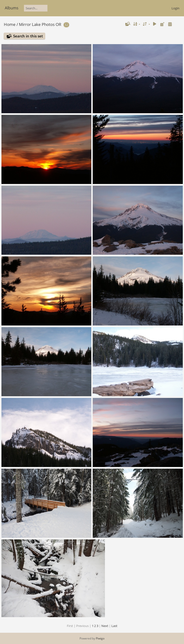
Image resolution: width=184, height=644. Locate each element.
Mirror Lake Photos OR (40, 24)
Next (105, 626)
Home (10, 24)
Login (175, 8)
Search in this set (28, 36)
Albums (12, 8)
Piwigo (100, 638)
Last (114, 626)
